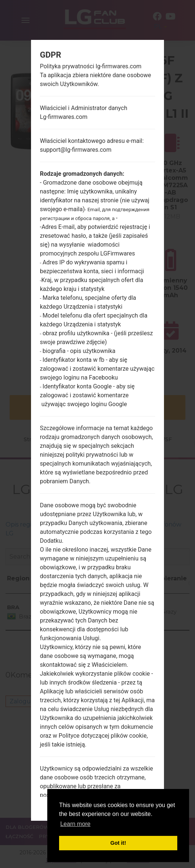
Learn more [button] (75, 824)
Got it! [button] (118, 843)
